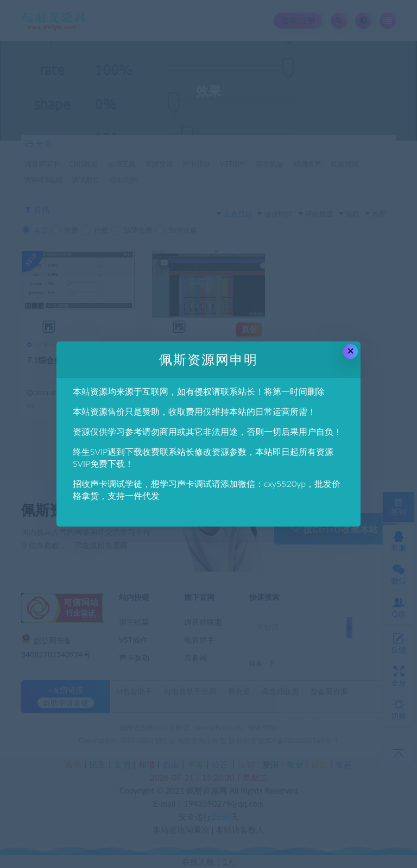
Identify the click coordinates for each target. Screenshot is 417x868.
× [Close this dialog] (350, 351)
